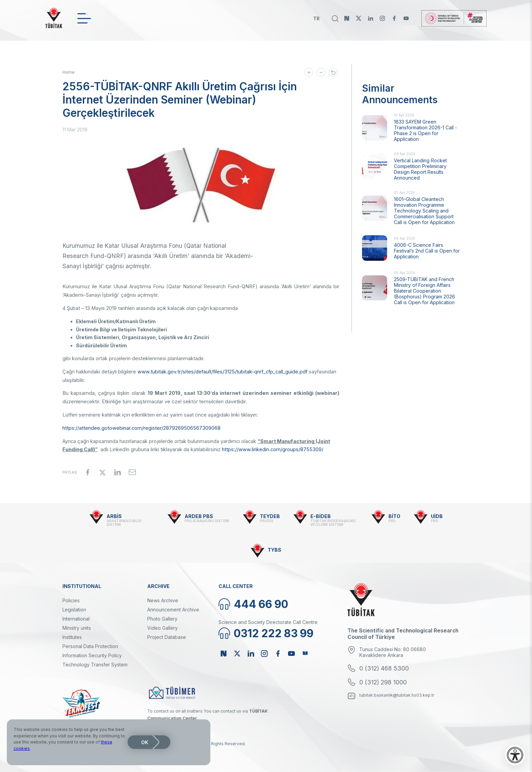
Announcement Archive (173, 610)
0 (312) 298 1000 (383, 682)
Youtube (406, 18)
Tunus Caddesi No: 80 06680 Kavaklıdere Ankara (393, 652)
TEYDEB (270, 516)
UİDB (437, 516)
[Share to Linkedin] (117, 472)
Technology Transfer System (95, 665)
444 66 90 (261, 604)
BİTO (394, 516)
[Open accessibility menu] (515, 755)
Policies (71, 600)
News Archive (163, 600)
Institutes (72, 637)
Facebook (394, 18)
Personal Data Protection (90, 646)
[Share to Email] (132, 472)
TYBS (274, 550)
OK (145, 742)
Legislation (74, 610)
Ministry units (77, 628)
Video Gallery (163, 628)
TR (316, 19)
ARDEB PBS (199, 516)
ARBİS (114, 516)
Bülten (305, 654)
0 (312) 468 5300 (384, 668)
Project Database (167, 637)
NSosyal (347, 18)
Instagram (382, 18)
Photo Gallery (162, 619)
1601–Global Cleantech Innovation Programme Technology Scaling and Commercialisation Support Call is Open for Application (424, 211)
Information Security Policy (92, 655)
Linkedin (370, 18)
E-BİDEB (321, 516)
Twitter (359, 18)
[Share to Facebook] (88, 472)
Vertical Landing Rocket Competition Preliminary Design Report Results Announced (420, 169)
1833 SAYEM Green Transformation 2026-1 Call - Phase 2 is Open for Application (425, 130)
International (76, 619)
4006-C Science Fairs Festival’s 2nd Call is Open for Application (427, 251)
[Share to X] (102, 472)
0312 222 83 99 (274, 633)
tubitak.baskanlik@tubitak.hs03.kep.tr (397, 695)
